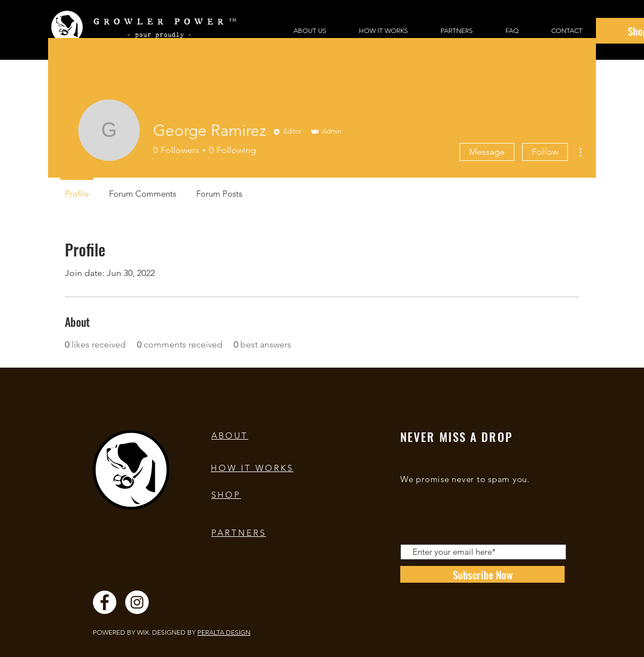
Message (487, 152)
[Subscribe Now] (482, 574)
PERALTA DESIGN (224, 632)
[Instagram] (137, 602)
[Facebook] (105, 602)
